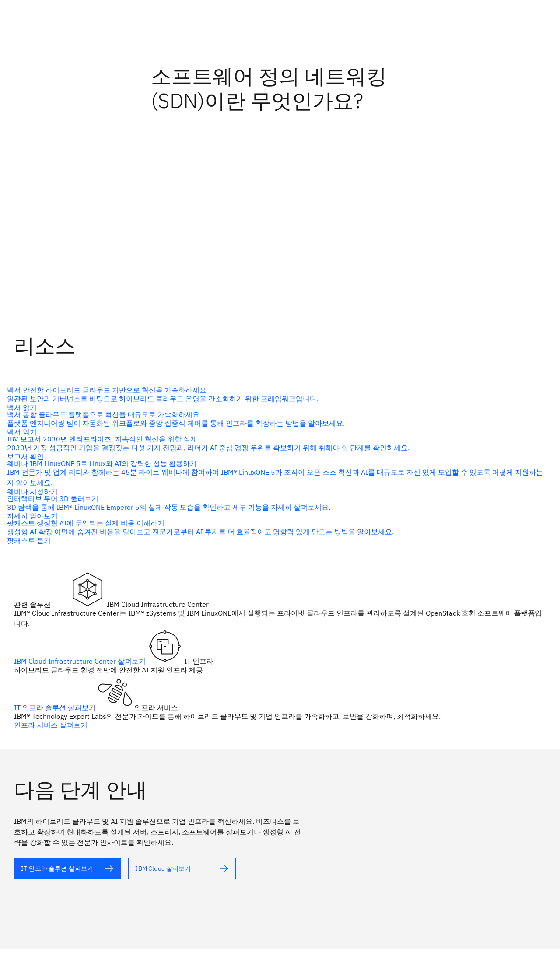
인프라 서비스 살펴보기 (51, 725)
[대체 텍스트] (276, 399)
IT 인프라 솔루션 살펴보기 (56, 707)
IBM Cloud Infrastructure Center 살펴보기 (81, 661)
